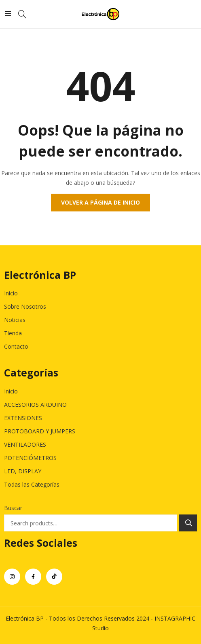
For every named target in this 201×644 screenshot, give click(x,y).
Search (188, 523)
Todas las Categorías (32, 484)
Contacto (16, 346)
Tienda (13, 333)
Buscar (13, 508)
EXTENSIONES (23, 418)
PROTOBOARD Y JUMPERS (40, 431)
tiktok (54, 577)
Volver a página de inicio (100, 202)
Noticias (15, 320)
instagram (12, 577)
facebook (33, 577)
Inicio (11, 293)
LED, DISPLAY (23, 471)
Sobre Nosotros (25, 306)
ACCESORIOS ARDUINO (35, 405)
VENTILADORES (25, 444)
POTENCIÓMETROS (30, 458)
